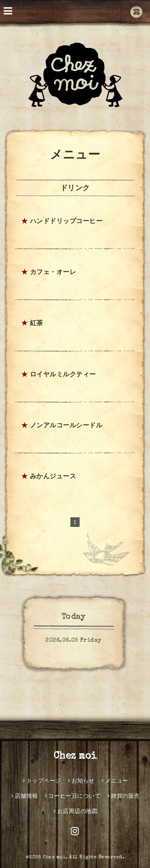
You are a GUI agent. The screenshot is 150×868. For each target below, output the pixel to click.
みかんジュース (53, 477)
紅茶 (37, 324)
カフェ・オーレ (53, 273)
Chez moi (75, 756)
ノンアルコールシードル (66, 426)
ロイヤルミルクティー (63, 375)
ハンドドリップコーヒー (66, 222)
